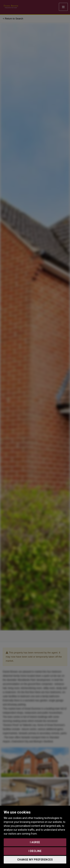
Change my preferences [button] (35, 860)
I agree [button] (35, 842)
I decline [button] (35, 851)
